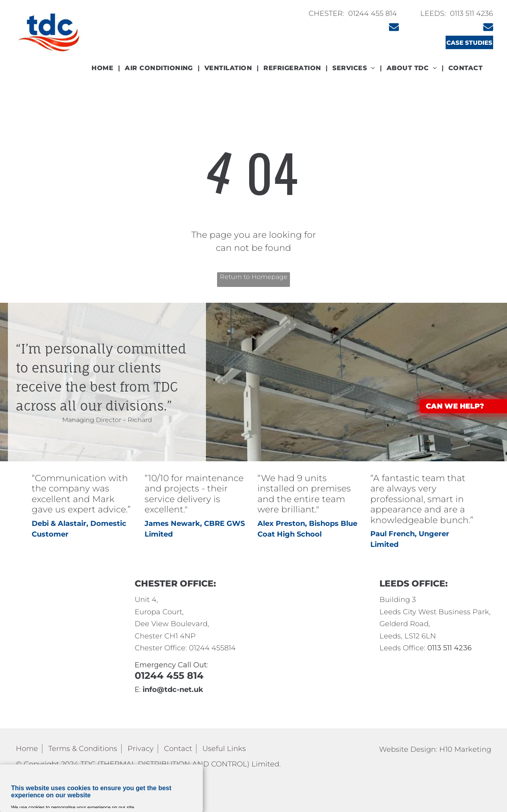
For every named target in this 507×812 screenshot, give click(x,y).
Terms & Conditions (83, 749)
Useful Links (224, 749)
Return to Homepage (254, 277)
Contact (178, 749)
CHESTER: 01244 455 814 (353, 13)
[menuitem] (103, 68)
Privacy (141, 749)
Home (27, 749)
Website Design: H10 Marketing (435, 749)
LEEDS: (434, 13)
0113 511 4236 (472, 13)
